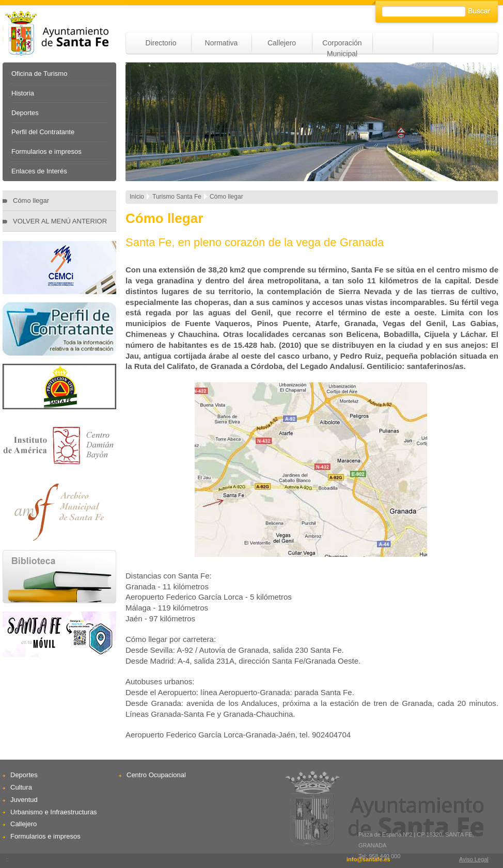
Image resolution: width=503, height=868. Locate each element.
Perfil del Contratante (43, 132)
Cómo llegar (31, 200)
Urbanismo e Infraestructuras (54, 812)
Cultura (21, 787)
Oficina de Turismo (39, 74)
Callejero (282, 43)
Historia (23, 93)
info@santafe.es (368, 859)
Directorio (161, 43)
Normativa (222, 43)
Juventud (24, 800)
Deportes (25, 113)
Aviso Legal (474, 859)
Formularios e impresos (46, 151)
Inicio (137, 197)
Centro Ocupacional (156, 775)
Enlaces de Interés (39, 171)
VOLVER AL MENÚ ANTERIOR (60, 221)
